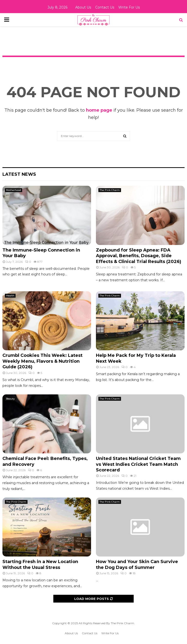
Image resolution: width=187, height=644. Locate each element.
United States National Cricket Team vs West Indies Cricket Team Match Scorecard (138, 464)
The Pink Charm (110, 190)
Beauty (10, 399)
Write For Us (129, 7)
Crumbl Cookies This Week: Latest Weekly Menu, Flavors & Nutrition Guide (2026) (42, 361)
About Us (83, 7)
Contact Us (105, 7)
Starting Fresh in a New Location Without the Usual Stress (40, 564)
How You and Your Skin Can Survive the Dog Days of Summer (137, 564)
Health (10, 296)
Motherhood (14, 190)
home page (99, 110)
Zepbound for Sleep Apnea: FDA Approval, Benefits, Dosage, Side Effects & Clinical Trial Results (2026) (139, 256)
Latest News (19, 174)
